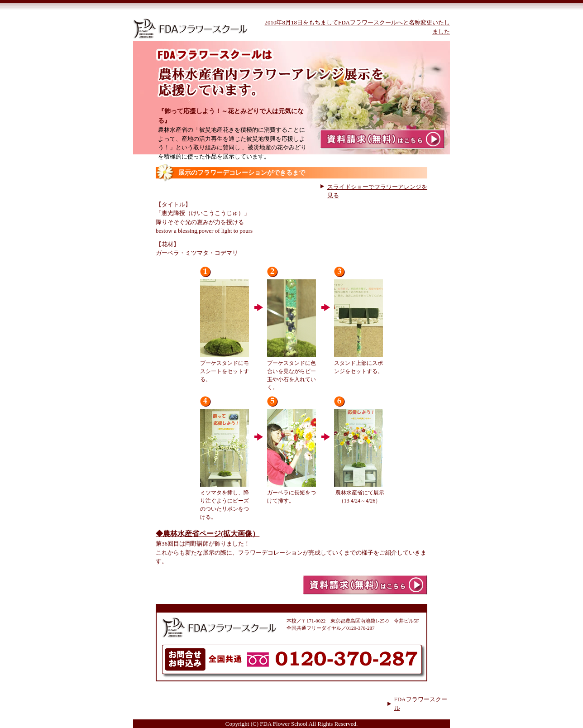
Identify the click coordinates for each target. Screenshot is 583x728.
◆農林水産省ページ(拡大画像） (208, 534)
